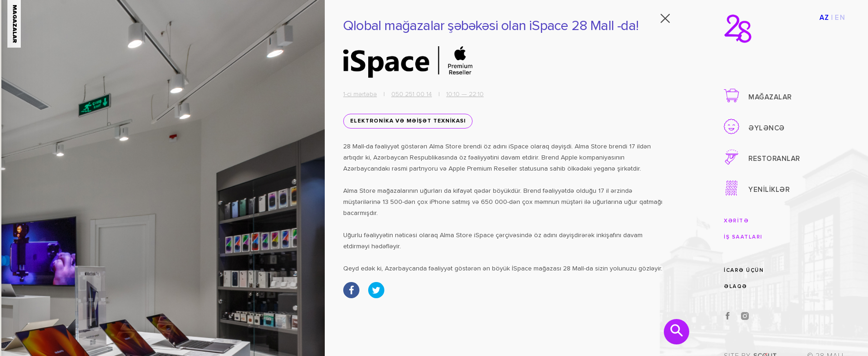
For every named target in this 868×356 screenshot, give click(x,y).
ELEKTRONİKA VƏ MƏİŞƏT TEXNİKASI (403, 122)
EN (840, 18)
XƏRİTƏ (736, 221)
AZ (825, 18)
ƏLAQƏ (736, 286)
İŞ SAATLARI (743, 237)
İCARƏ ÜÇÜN (744, 270)
